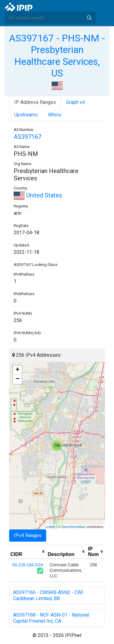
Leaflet (50, 527)
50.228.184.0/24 (28, 565)
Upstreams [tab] (26, 115)
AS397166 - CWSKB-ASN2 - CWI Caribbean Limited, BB (48, 595)
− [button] (17, 379)
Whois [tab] (55, 115)
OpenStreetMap (73, 527)
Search (89, 18)
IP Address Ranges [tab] (35, 102)
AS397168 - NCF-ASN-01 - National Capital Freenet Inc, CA (51, 618)
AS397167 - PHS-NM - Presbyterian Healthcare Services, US (57, 56)
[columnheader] (28, 552)
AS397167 (28, 137)
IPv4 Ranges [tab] (28, 535)
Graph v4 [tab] (76, 102)
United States (38, 195)
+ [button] (17, 370)
